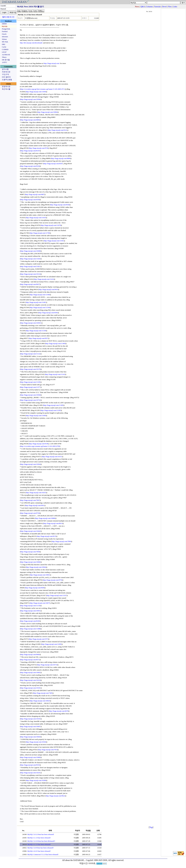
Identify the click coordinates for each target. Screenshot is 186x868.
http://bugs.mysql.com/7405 (43, 693)
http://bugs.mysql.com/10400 (30, 757)
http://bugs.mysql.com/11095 (51, 644)
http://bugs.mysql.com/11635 (36, 218)
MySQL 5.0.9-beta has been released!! (40, 848)
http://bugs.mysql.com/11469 (55, 343)
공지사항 (5, 69)
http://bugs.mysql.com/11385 (53, 405)
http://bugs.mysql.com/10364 (30, 464)
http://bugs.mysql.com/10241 (30, 773)
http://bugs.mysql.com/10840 (30, 562)
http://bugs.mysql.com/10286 (36, 780)
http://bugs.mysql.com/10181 (30, 688)
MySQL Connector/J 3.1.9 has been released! (43, 854)
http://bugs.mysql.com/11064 (36, 415)
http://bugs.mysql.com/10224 (30, 680)
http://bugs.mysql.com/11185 (30, 382)
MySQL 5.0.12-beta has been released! (41, 834)
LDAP (4, 52)
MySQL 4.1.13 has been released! (39, 844)
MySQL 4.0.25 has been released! (39, 851)
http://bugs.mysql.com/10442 (30, 531)
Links (175, 7)
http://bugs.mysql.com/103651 (31, 323)
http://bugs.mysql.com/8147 (30, 151)
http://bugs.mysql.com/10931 (30, 611)
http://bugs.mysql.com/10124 (30, 274)
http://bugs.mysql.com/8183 (30, 621)
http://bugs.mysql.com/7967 (30, 500)
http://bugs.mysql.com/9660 (30, 654)
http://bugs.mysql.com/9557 (39, 338)
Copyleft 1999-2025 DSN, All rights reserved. (105, 860)
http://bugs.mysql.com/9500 (35, 588)
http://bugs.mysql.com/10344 (36, 742)
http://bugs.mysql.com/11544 (40, 307)
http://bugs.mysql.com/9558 (60, 205)
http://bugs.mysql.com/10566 (30, 99)
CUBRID (5, 49)
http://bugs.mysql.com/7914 (48, 750)
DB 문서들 (6, 60)
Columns (149, 7)
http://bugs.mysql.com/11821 (30, 266)
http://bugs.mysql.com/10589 (30, 251)
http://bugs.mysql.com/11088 (30, 629)
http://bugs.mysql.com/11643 (30, 259)
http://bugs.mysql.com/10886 (45, 518)
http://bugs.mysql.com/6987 (35, 194)
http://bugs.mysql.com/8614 (53, 523)
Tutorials (157, 7)
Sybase (4, 39)
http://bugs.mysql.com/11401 (36, 302)
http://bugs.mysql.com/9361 (35, 505)
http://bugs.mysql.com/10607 (30, 726)
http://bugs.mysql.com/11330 (36, 331)
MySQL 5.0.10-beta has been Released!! (41, 841)
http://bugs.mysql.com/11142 (55, 374)
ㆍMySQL (4, 26)
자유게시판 (6, 72)
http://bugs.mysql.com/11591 (54, 241)
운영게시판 (6, 86)
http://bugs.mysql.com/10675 (40, 603)
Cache (4, 47)
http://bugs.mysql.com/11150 (30, 606)
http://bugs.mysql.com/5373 (39, 639)
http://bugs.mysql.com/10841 (40, 575)
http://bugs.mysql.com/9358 (30, 200)
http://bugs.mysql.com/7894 (61, 541)
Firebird (5, 31)
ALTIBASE (6, 55)
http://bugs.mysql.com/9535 (30, 765)
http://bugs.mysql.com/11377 (30, 387)
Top (151, 827)
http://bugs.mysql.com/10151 (52, 457)
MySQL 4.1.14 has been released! (39, 838)
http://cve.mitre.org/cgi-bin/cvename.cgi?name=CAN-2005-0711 (43, 89)
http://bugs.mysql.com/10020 (30, 737)
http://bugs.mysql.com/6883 (30, 120)
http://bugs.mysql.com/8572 (30, 660)
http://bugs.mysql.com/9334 (30, 166)
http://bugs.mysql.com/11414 (44, 279)
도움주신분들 (7, 80)
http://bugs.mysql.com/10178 (30, 369)
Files (170, 7)
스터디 (4, 62)
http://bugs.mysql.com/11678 (51, 225)
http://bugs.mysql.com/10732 (30, 400)
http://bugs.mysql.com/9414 (49, 289)
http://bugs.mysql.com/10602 (30, 672)
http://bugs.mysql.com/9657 (30, 284)
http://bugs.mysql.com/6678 (59, 711)
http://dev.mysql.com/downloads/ (31, 43)
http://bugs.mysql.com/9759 (53, 580)
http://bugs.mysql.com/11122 (30, 354)
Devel (164, 7)
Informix (5, 37)
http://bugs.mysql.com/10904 (47, 112)
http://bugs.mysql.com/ (52, 63)
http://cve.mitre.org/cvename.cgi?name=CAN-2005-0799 (40, 446)
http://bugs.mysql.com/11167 (57, 595)
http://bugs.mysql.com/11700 (40, 233)
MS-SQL (5, 42)
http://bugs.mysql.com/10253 (36, 493)
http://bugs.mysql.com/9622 (55, 796)
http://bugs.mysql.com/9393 (48, 313)
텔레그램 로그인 (8, 17)
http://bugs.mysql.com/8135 (47, 536)
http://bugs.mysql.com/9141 (58, 130)
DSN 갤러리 (6, 77)
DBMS (4, 24)
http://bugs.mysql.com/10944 (36, 567)
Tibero (4, 57)
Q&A (143, 7)
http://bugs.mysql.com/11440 (40, 295)
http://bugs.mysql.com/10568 (30, 395)
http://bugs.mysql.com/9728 (39, 148)
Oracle (4, 34)
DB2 (4, 44)
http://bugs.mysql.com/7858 (30, 552)
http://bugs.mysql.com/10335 (30, 719)
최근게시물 (6, 89)
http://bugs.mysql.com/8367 (53, 164)
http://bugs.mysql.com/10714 (47, 665)
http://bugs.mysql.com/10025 (40, 701)
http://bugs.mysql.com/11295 (51, 410)
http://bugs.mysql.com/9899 (61, 158)
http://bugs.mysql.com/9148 (39, 444)
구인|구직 (5, 74)
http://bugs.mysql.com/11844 (36, 92)
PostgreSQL (6, 29)
